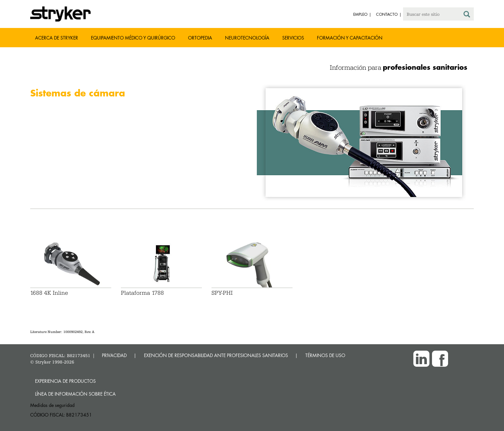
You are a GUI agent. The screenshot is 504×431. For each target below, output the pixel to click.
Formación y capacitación (350, 38)
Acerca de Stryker (57, 38)
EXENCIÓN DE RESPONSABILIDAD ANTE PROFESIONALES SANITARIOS (216, 355)
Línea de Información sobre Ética (75, 394)
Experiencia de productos (65, 381)
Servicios (293, 38)
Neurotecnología (247, 38)
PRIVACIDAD (114, 355)
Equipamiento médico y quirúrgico (133, 38)
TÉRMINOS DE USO (325, 355)
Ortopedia (200, 38)
